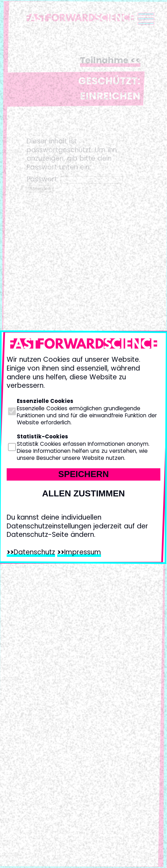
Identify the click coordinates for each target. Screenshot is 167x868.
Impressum (83, 552)
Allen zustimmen (83, 493)
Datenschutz (34, 552)
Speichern (83, 474)
